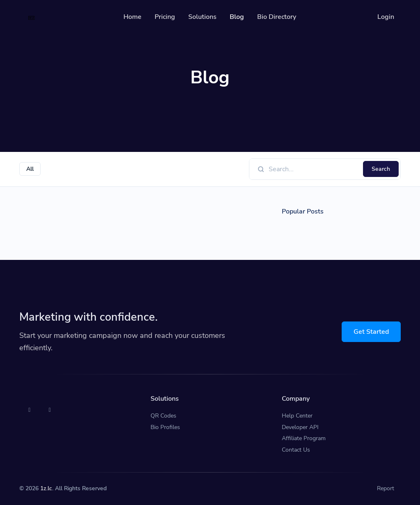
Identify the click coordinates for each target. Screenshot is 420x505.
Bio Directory (277, 17)
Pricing (165, 17)
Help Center (297, 416)
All (30, 169)
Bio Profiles (165, 427)
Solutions (202, 17)
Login (386, 17)
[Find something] (314, 169)
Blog (237, 17)
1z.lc (46, 488)
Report (386, 488)
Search (381, 169)
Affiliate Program (304, 438)
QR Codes (163, 416)
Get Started (371, 332)
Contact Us (296, 450)
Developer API (300, 427)
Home (132, 17)
